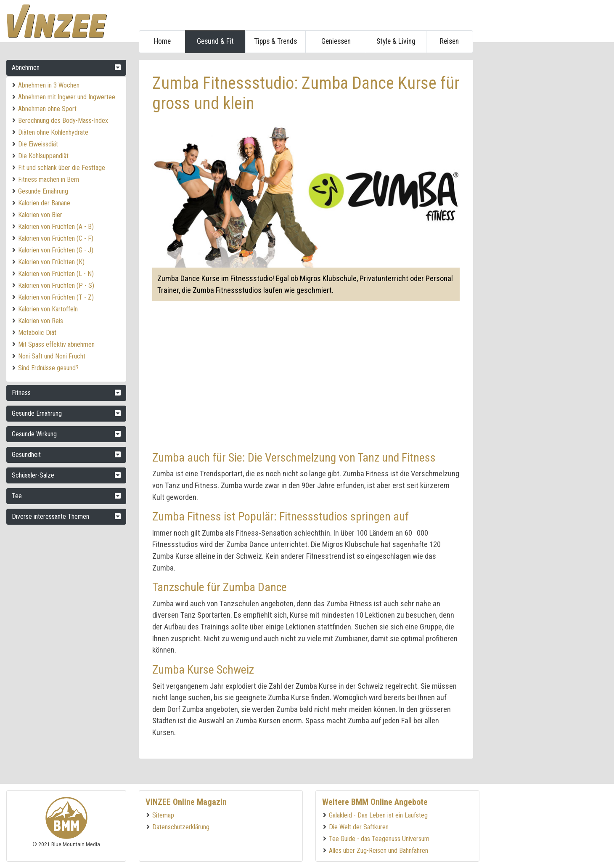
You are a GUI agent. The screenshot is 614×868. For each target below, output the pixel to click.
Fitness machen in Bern (49, 179)
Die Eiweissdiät (38, 144)
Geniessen (336, 41)
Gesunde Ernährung (43, 191)
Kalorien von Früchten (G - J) (56, 250)
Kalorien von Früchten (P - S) (56, 285)
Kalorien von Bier (40, 215)
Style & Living (396, 41)
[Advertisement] (545, 186)
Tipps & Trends (275, 41)
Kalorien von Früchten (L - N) (56, 274)
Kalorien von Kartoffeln (48, 309)
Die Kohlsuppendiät (43, 156)
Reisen (449, 41)
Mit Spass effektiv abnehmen (56, 344)
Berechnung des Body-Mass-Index (63, 121)
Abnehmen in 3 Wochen (49, 85)
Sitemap (163, 815)
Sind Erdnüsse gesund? (48, 368)
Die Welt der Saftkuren (359, 827)
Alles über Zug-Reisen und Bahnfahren (378, 851)
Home (162, 41)
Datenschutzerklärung (181, 827)
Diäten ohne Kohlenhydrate (53, 132)
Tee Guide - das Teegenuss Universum (379, 839)
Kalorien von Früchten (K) (51, 262)
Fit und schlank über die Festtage (62, 168)
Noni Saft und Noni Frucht (52, 356)
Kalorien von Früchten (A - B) (56, 227)
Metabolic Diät (37, 333)
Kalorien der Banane (44, 203)
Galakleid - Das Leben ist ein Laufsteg (378, 815)
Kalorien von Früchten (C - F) (56, 238)
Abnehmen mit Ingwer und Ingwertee (67, 97)
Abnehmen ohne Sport (47, 109)
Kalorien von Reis (41, 321)
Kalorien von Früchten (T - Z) (56, 297)
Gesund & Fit (215, 41)
